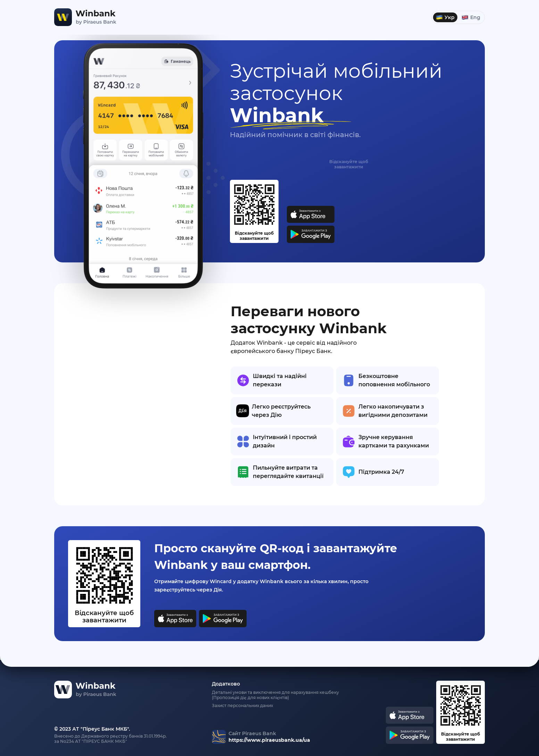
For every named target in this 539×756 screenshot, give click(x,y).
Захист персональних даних (242, 705)
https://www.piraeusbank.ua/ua (269, 740)
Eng (471, 17)
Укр (445, 17)
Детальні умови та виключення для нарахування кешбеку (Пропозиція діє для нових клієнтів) (275, 695)
